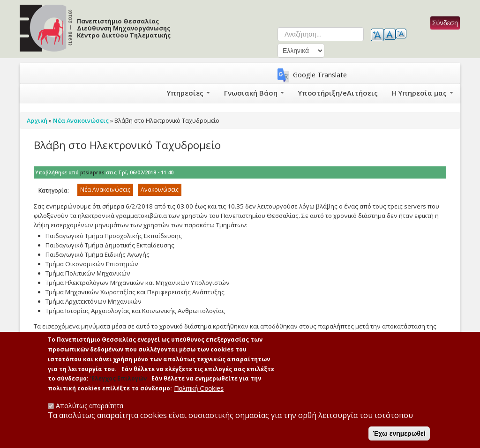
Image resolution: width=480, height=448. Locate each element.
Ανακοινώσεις (160, 190)
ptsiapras (92, 172)
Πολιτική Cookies (199, 388)
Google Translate (320, 75)
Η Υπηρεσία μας (425, 93)
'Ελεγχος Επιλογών (118, 379)
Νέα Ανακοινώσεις (105, 190)
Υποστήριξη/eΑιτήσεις (347, 93)
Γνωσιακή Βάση (271, 93)
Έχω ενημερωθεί (399, 433)
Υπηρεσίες (209, 93)
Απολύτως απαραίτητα (90, 406)
